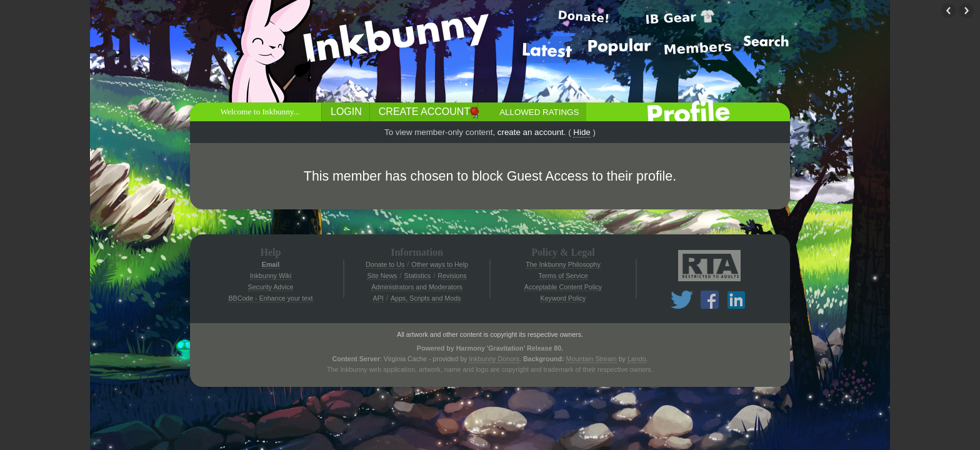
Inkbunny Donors (494, 359)
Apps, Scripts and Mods (426, 298)
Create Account (424, 112)
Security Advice (271, 287)
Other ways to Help (440, 264)
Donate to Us (385, 264)
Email (271, 264)
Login (346, 112)
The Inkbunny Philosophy (563, 264)
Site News (382, 276)
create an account (531, 132)
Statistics (418, 276)
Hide (582, 132)
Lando (637, 359)
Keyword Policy (563, 298)
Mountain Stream (592, 359)
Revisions (452, 276)
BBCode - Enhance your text (270, 298)
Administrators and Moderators (417, 287)
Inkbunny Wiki (271, 276)
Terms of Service (563, 276)
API (378, 298)
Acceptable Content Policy (563, 287)
